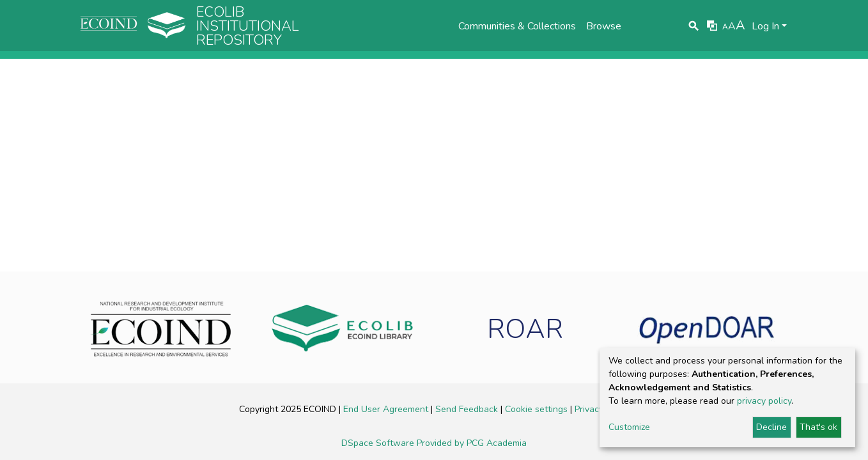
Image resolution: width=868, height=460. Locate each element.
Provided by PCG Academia (472, 443)
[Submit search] (694, 26)
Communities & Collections (517, 26)
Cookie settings (538, 409)
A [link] (725, 27)
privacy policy (764, 401)
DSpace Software (379, 443)
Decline (771, 427)
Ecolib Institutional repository (248, 26)
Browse (604, 26)
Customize (629, 427)
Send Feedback (468, 409)
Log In (765, 26)
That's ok (818, 427)
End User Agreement (387, 409)
